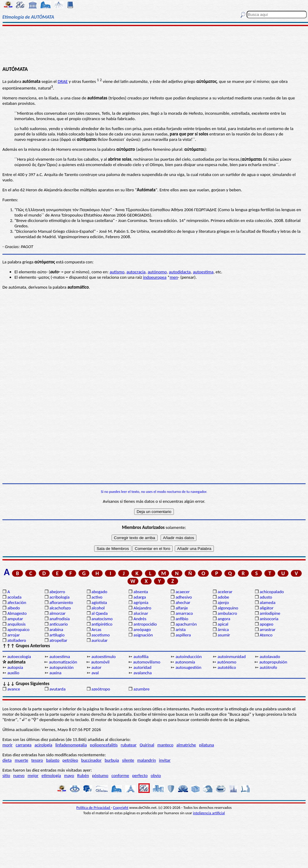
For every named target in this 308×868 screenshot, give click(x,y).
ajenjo (223, 602)
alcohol (98, 608)
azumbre (142, 689)
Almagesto (17, 613)
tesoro (37, 760)
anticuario (59, 624)
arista (181, 630)
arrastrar (268, 630)
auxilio (13, 673)
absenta (141, 592)
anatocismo (102, 619)
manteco (165, 745)
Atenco (266, 635)
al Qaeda (100, 613)
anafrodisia (59, 619)
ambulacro (227, 613)
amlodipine (270, 613)
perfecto (140, 775)
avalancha (143, 673)
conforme (120, 775)
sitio (6, 775)
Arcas (96, 630)
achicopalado (272, 592)
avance (14, 689)
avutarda (57, 689)
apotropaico (18, 630)
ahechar (183, 602)
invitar (165, 760)
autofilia (141, 657)
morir (8, 745)
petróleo (70, 760)
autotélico (227, 667)
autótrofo (268, 667)
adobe (223, 597)
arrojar (13, 635)
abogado (99, 592)
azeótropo (101, 689)
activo (97, 597)
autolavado (270, 657)
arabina (56, 630)
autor (96, 667)
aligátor (266, 608)
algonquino (228, 608)
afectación (17, 602)
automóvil (100, 662)
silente (128, 760)
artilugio (57, 635)
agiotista (99, 602)
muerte (22, 760)
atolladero (17, 640)
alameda (267, 602)
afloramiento (61, 602)
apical (223, 624)
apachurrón (186, 624)
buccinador (91, 760)
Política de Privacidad (94, 807)
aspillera (183, 635)
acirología (43, 745)
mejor (33, 775)
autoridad (142, 667)
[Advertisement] (154, 46)
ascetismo (101, 635)
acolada (14, 597)
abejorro (57, 592)
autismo (117, 272)
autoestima (203, 272)
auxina (55, 673)
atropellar (58, 640)
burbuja (112, 760)
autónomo (157, 272)
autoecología (19, 657)
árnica (223, 630)
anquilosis (16, 624)
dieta (7, 760)
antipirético (102, 624)
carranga (24, 745)
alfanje (182, 608)
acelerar (225, 592)
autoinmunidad (231, 657)
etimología (51, 775)
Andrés (140, 619)
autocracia (136, 272)
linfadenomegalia (71, 745)
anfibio (182, 619)
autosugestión (189, 667)
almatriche (186, 745)
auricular (100, 640)
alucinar (141, 613)
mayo (69, 775)
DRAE (63, 81)
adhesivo (184, 597)
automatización (63, 662)
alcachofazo (60, 608)
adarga (140, 597)
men (174, 277)
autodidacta (180, 272)
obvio (156, 775)
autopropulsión (273, 662)
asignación (143, 635)
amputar (15, 619)
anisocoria (269, 619)
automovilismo (147, 662)
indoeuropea (155, 277)
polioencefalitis (104, 745)
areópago (142, 630)
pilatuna (207, 745)
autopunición (62, 667)
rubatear (129, 745)
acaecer (183, 592)
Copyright (121, 807)
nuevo (19, 775)
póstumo (100, 775)
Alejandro (142, 608)
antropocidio (145, 624)
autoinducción (189, 657)
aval (95, 673)
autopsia (15, 667)
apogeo (266, 624)
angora (224, 619)
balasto (53, 760)
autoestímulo (104, 657)
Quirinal (147, 745)
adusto (266, 597)
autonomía (185, 662)
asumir (224, 635)
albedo (14, 608)
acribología (59, 597)
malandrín (146, 760)
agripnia (141, 602)
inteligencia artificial (209, 813)
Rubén (83, 775)
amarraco (184, 613)
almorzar (57, 613)
